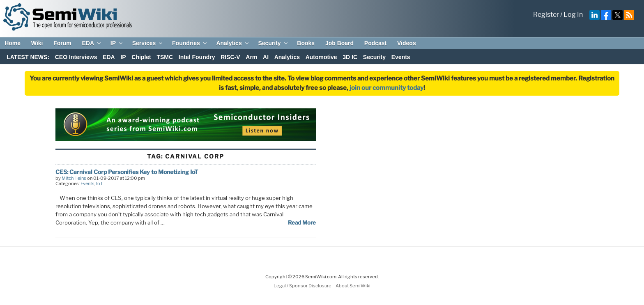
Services (148, 43)
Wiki (37, 43)
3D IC (350, 57)
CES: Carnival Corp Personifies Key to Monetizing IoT (127, 172)
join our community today (386, 88)
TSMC (165, 57)
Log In (573, 15)
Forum (62, 43)
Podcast (375, 43)
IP (117, 43)
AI (266, 57)
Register (546, 15)
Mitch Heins (74, 178)
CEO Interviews (76, 57)
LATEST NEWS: (28, 57)
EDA (92, 43)
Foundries (190, 43)
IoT (100, 183)
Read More (302, 222)
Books (306, 43)
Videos (407, 43)
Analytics (233, 43)
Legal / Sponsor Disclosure (303, 286)
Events (401, 57)
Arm (251, 57)
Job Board (339, 43)
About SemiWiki (353, 286)
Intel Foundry (197, 57)
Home (13, 43)
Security (273, 43)
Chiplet (141, 57)
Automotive (321, 57)
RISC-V (230, 57)
